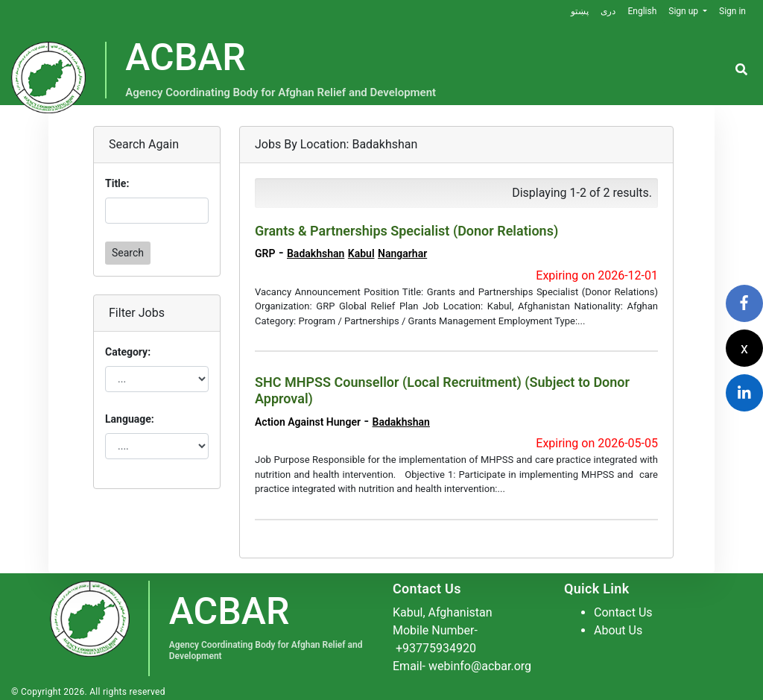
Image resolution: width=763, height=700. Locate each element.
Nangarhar (402, 253)
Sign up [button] (684, 11)
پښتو (580, 11)
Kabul (361, 253)
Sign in (732, 11)
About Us (618, 630)
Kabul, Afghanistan (443, 612)
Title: (117, 183)
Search (128, 253)
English (642, 11)
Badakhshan (316, 253)
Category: (128, 352)
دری (608, 11)
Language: (130, 419)
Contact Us (623, 612)
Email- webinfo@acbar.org (462, 666)
